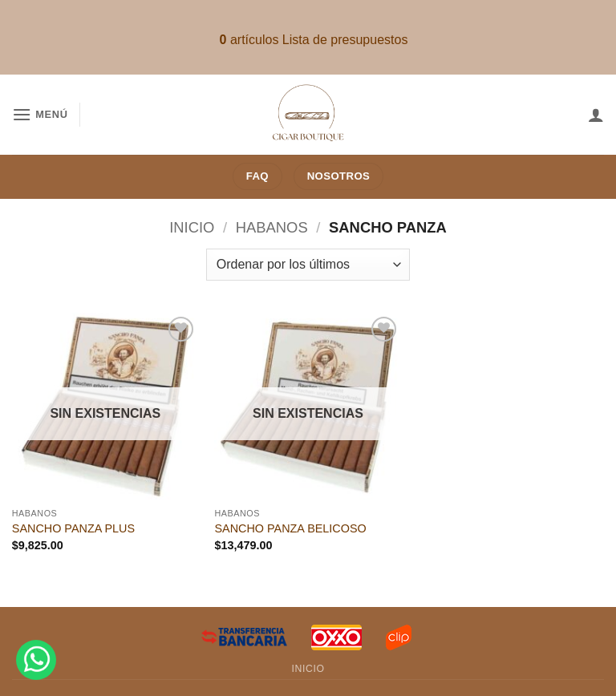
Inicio (192, 227)
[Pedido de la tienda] (308, 265)
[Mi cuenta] (596, 115)
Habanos (272, 227)
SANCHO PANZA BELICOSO (290, 528)
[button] (40, 114)
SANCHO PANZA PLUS (73, 528)
